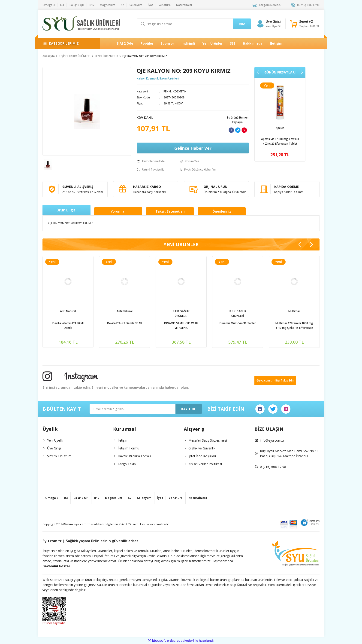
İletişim (123, 440)
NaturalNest (181, 311)
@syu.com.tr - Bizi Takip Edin (275, 380)
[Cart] (305, 24)
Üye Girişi (54, 448)
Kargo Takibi (127, 464)
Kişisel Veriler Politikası (205, 464)
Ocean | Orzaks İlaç (125, 311)
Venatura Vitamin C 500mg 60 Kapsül (280, 141)
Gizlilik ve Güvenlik (202, 448)
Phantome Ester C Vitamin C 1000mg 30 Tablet (238, 325)
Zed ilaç (238, 311)
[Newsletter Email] (146, 409)
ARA (242, 24)
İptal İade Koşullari (202, 456)
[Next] (302, 72)
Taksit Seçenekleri (170, 211)
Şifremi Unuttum (59, 456)
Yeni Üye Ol (273, 26)
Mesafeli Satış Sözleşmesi (208, 440)
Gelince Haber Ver (193, 148)
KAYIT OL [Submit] (189, 409)
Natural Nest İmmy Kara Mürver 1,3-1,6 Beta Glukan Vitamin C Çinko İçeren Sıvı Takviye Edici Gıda (181, 326)
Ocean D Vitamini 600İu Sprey (125, 323)
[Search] (194, 24)
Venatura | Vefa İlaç (280, 128)
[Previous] (258, 72)
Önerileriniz (222, 211)
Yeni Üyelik (55, 440)
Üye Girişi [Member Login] (273, 21)
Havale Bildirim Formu (134, 456)
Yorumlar (118, 211)
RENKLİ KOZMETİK (175, 91)
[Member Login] (260, 24)
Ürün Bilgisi (66, 210)
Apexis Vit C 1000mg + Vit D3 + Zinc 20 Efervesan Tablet (68, 325)
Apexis (68, 311)
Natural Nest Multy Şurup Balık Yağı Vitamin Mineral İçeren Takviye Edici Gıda (294, 326)
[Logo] (81, 24)
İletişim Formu (128, 448)
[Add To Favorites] (151, 161)
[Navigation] (68, 43)
